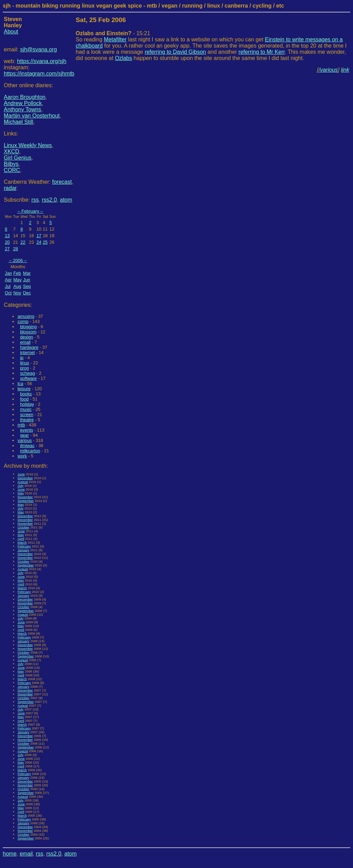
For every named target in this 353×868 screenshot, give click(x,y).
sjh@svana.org (38, 49)
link (345, 70)
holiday (27, 404)
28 (16, 249)
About (11, 32)
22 (23, 242)
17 (39, 236)
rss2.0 (49, 200)
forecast (62, 182)
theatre (27, 420)
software (28, 378)
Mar (27, 273)
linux (24, 363)
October (23, 527)
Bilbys (11, 164)
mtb (21, 425)
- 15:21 (113, 33)
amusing (26, 316)
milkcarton (30, 451)
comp (23, 321)
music (26, 409)
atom (66, 200)
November (25, 497)
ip (22, 358)
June (21, 474)
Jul (8, 286)
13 (7, 236)
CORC (12, 170)
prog (24, 368)
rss (35, 200)
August (23, 482)
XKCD (11, 152)
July (21, 486)
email (25, 342)
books (26, 394)
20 (7, 242)
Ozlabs (123, 58)
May (18, 280)
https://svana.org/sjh (42, 61)
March (22, 542)
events (27, 430)
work (22, 456)
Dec (27, 293)
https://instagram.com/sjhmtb (39, 74)
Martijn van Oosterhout (32, 116)
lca (20, 383)
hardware (29, 347)
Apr (8, 280)
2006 (18, 260)
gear (24, 435)
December (25, 478)
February (30, 211)
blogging (28, 327)
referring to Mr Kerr (262, 52)
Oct (8, 293)
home (10, 854)
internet (27, 352)
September (26, 501)
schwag (27, 373)
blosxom (28, 332)
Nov (17, 293)
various (25, 440)
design (27, 337)
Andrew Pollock (23, 103)
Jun (27, 280)
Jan (8, 273)
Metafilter (115, 39)
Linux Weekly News (28, 145)
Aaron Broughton (25, 97)
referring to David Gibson (175, 52)
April (21, 539)
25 (45, 242)
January (23, 550)
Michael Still (18, 122)
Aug (17, 286)
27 (7, 249)
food (24, 399)
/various (328, 70)
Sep (27, 286)
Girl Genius (18, 158)
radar (10, 188)
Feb (17, 273)
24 (39, 242)
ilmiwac (27, 446)
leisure (24, 389)
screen (27, 415)
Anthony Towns (22, 109)
